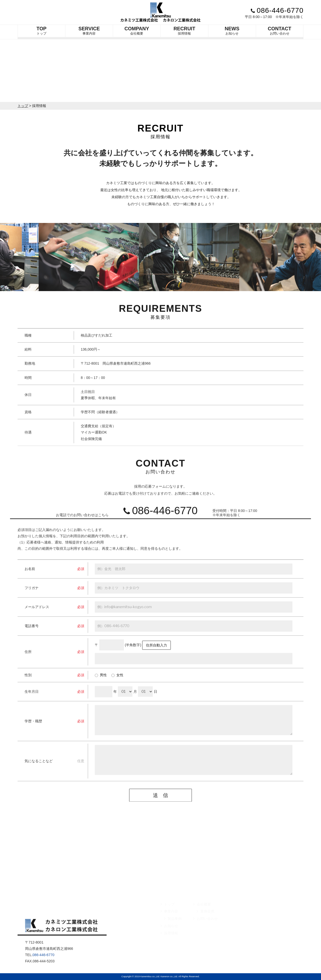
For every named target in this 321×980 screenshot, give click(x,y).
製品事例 (173, 928)
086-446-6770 (277, 10)
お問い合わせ (280, 31)
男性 (101, 684)
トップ (42, 31)
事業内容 (89, 31)
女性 (117, 684)
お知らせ (232, 31)
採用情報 (184, 31)
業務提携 (205, 920)
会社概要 (137, 31)
